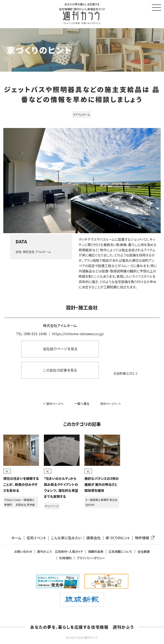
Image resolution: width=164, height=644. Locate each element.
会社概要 (144, 552)
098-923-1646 (35, 334)
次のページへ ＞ (111, 404)
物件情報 (144, 538)
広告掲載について (121, 552)
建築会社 (94, 538)
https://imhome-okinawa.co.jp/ (78, 334)
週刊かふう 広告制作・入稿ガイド (60, 552)
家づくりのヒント (118, 538)
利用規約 (65, 558)
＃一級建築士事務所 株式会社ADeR (101, 502)
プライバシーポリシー (91, 558)
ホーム (16, 538)
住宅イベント (36, 538)
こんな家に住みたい (66, 538)
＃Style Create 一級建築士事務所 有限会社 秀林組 (20, 502)
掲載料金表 (96, 552)
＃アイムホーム (82, 114)
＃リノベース (52, 506)
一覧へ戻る (82, 404)
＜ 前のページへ (53, 404)
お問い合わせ (23, 552)
